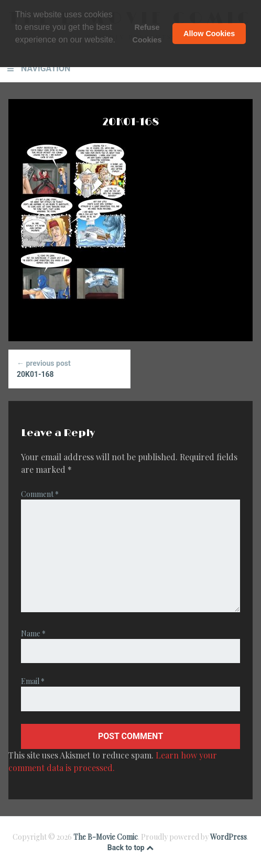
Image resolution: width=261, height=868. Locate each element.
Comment (40, 494)
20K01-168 (69, 368)
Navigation (46, 68)
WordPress (229, 837)
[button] (17, 53)
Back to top (130, 848)
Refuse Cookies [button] (147, 34)
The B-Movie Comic (106, 837)
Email (33, 681)
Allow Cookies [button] (209, 34)
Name (33, 633)
